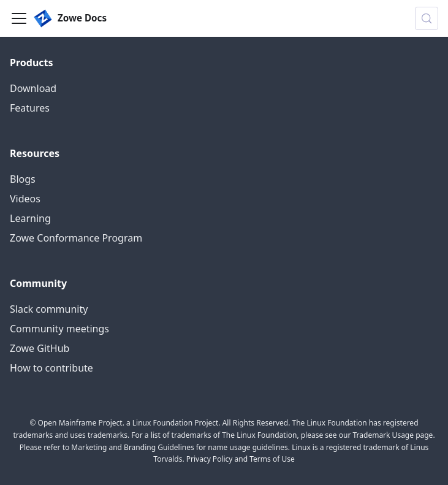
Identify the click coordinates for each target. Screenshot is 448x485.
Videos (25, 199)
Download (33, 88)
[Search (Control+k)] (427, 18)
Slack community (49, 309)
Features (30, 108)
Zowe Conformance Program (76, 238)
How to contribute (51, 368)
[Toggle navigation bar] (19, 18)
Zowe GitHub (40, 348)
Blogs (23, 179)
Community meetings (59, 329)
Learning (30, 218)
